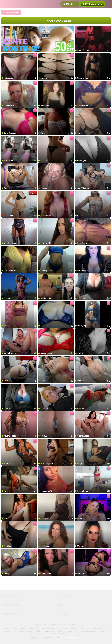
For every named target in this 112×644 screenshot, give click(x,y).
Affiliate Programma (12, 614)
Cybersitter (68, 634)
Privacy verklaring (66, 596)
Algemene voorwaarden (14, 596)
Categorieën (11, 12)
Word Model (63, 614)
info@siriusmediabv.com (71, 638)
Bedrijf (61, 605)
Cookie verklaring (11, 605)
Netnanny (57, 634)
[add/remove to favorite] (77, 28)
